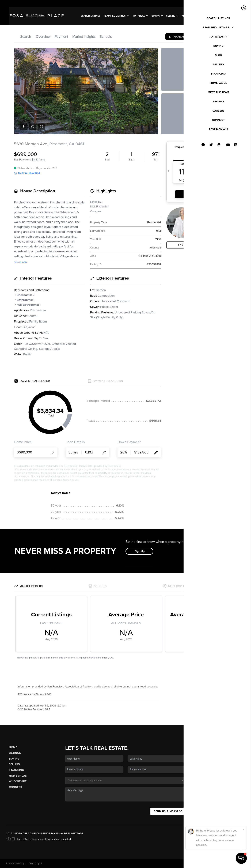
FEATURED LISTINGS (117, 16)
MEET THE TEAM (191, 16)
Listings (15, 753)
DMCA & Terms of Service (219, 863)
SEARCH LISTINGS (91, 16)
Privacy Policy (196, 863)
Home (13, 747)
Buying (14, 759)
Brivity (21, 863)
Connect (16, 787)
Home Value (18, 776)
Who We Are (18, 781)
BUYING (157, 16)
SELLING (172, 16)
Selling (14, 764)
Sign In (237, 4)
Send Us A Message (168, 811)
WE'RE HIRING (231, 16)
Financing (16, 770)
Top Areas (140, 16)
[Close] (243, 830)
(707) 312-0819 (220, 772)
